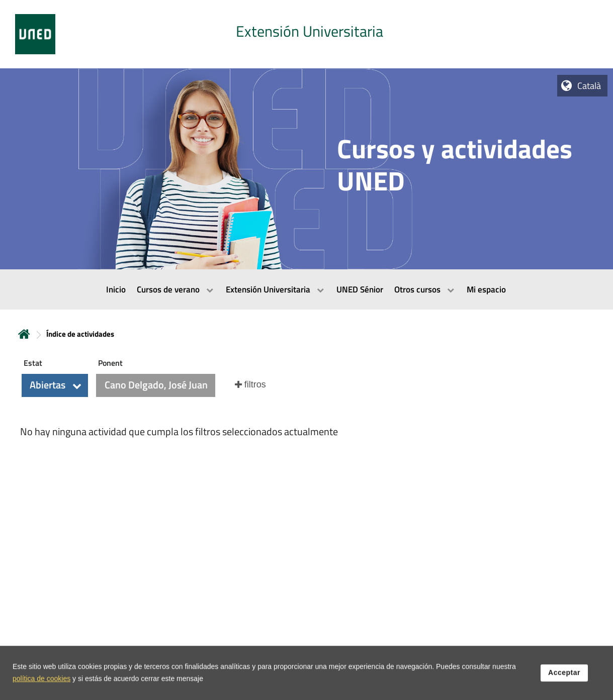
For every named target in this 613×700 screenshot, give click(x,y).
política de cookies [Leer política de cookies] (41, 685)
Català (589, 86)
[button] (55, 385)
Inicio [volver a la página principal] (24, 334)
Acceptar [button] (564, 679)
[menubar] (306, 289)
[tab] (306, 34)
